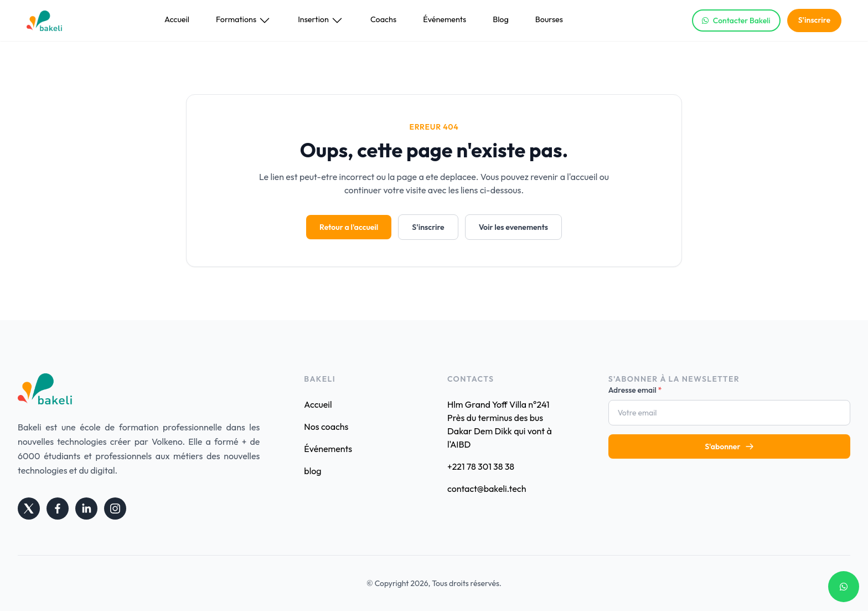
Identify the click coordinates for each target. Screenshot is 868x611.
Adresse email (635, 390)
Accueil (177, 19)
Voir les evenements (513, 227)
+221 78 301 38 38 (481, 466)
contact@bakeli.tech (487, 489)
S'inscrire (814, 20)
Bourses (549, 19)
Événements (445, 19)
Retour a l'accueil (349, 227)
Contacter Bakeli (736, 20)
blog (312, 471)
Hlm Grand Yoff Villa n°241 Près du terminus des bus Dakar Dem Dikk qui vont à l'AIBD (500, 424)
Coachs (383, 19)
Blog (501, 19)
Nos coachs (326, 427)
